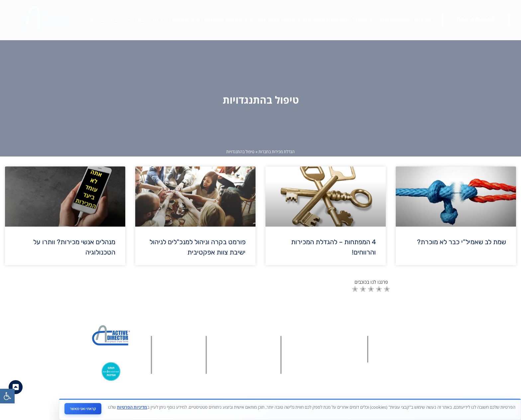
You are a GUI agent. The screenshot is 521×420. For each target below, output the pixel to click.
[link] (7, 396)
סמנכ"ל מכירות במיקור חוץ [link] (335, 20)
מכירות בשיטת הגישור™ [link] (403, 20)
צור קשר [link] (104, 20)
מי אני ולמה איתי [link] (272, 20)
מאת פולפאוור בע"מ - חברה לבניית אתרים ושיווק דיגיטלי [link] (257, 410)
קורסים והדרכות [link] (219, 20)
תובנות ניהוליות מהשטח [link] (157, 20)
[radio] (355, 290)
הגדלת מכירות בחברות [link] (277, 152)
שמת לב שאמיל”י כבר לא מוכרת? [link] (462, 242)
